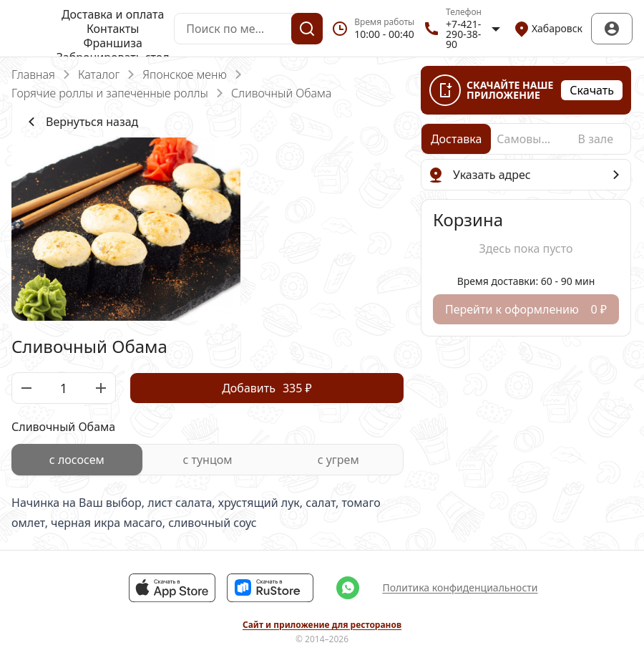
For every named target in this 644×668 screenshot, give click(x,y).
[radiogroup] (208, 460)
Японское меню (184, 74)
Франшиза (112, 43)
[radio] (77, 460)
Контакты (113, 29)
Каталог (99, 74)
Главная (33, 74)
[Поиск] (307, 29)
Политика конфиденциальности (460, 587)
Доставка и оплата (113, 14)
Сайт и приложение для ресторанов (322, 625)
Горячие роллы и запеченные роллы (110, 93)
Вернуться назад (80, 122)
